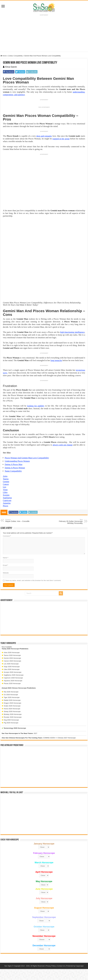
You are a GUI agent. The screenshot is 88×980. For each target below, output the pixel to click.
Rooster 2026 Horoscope (13, 717)
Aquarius (7, 503)
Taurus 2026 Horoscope (12, 655)
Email (5, 565)
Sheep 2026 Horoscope (12, 711)
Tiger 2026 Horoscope (12, 697)
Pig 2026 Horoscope (11, 723)
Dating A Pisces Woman (15, 468)
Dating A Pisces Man (14, 464)
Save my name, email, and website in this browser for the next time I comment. (33, 580)
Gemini (6, 482)
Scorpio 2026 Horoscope (13, 672)
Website (6, 573)
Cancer (6, 484)
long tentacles (56, 360)
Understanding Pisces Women (17, 461)
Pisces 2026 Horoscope (12, 683)
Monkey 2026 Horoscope (13, 714)
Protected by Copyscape (75, 966)
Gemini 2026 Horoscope (12, 658)
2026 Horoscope (13, 649)
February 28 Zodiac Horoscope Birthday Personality (70, 522)
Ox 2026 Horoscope (11, 695)
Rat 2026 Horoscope (11, 692)
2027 (35, 733)
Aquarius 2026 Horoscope (13, 681)
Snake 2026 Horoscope (12, 706)
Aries (5, 476)
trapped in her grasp (61, 139)
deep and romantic (44, 136)
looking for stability (36, 406)
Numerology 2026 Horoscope (15, 728)
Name (6, 558)
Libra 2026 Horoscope (12, 669)
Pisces (6, 506)
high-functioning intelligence (72, 332)
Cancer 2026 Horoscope (12, 661)
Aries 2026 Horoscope (12, 652)
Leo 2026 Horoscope (11, 664)
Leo (5, 487)
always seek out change (63, 445)
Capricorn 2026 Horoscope (13, 678)
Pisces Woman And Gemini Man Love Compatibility (27, 458)
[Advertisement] (44, 618)
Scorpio (6, 495)
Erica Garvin (11, 67)
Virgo (5, 490)
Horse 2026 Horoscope (12, 709)
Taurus (6, 479)
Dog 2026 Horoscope (11, 720)
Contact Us (61, 966)
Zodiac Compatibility (15, 56)
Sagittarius (7, 498)
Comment (7, 536)
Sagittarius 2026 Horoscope (14, 675)
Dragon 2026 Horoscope (13, 703)
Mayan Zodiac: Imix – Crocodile (18, 521)
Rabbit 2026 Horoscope (12, 700)
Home (4, 56)
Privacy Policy (51, 966)
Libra (5, 492)
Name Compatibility (13, 471)
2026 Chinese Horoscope (17, 688)
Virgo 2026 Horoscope (12, 667)
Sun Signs (8, 966)
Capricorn (7, 500)
